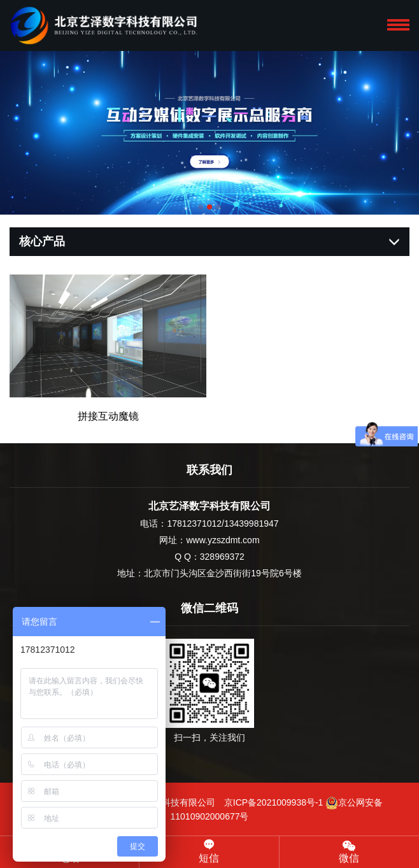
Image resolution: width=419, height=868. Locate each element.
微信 (349, 851)
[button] (201, 207)
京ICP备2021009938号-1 (274, 802)
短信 (209, 851)
